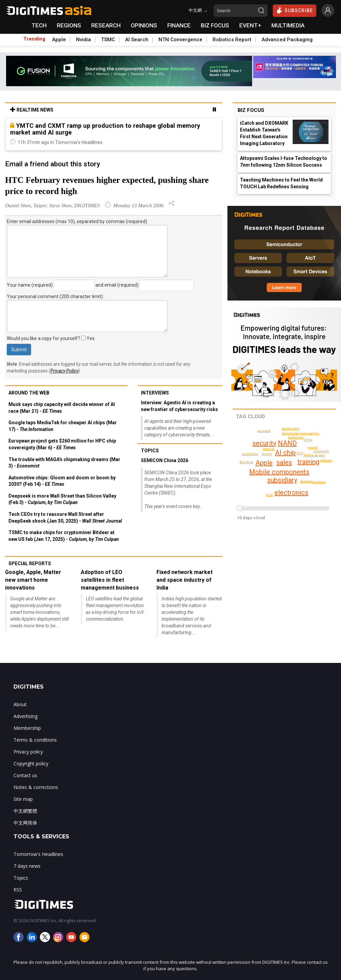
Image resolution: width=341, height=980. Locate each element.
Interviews (155, 393)
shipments (321, 451)
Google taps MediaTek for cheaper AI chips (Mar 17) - (63, 426)
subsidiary (282, 480)
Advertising (26, 716)
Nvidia (83, 40)
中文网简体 (25, 823)
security (264, 443)
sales (284, 462)
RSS (18, 890)
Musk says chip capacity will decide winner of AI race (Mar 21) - (62, 408)
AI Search (137, 40)
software (326, 460)
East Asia (246, 462)
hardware (319, 482)
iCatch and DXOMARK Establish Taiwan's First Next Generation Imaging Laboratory (264, 133)
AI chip (285, 453)
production (296, 437)
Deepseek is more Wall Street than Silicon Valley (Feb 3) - (62, 499)
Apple (59, 40)
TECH (39, 25)
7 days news (27, 866)
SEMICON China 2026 (165, 460)
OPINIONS (144, 25)
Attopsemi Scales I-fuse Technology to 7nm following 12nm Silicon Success (284, 162)
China (308, 440)
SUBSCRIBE (295, 10)
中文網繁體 (25, 811)
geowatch (264, 431)
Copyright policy (31, 763)
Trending (34, 39)
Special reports (30, 564)
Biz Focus (251, 110)
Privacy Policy (64, 371)
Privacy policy (28, 752)
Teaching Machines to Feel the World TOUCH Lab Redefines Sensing (281, 183)
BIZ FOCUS (215, 25)
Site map (23, 799)
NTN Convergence (180, 40)
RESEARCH (106, 25)
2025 (300, 453)
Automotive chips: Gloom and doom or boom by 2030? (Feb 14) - (62, 481)
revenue (269, 449)
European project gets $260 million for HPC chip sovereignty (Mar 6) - (62, 444)
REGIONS (69, 25)
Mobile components (279, 472)
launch (267, 454)
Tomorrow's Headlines (38, 854)
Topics (150, 451)
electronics (291, 493)
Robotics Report (232, 40)
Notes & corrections (36, 787)
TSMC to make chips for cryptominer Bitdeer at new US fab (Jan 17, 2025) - (64, 536)
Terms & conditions (35, 740)
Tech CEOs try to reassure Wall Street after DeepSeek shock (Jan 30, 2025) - (65, 518)
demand (306, 481)
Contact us (25, 775)
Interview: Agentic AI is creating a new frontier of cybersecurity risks (179, 406)
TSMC (108, 40)
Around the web (29, 393)
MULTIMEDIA (288, 25)
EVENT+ (250, 25)
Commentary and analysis (301, 433)
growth (313, 448)
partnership (290, 429)
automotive (250, 454)
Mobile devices (314, 455)
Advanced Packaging (287, 40)
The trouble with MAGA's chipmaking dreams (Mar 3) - (64, 463)
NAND (287, 443)
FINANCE (179, 25)
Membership (27, 728)
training (308, 462)
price (270, 495)
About (20, 704)
